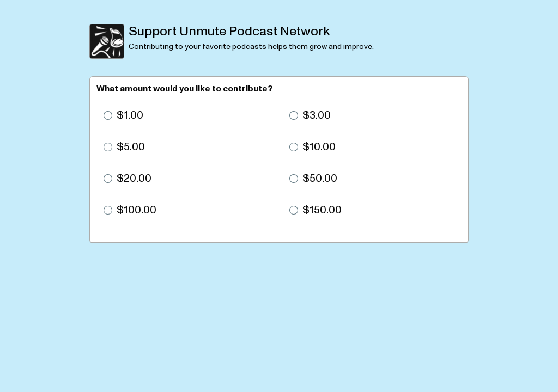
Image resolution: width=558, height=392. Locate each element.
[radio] (186, 115)
